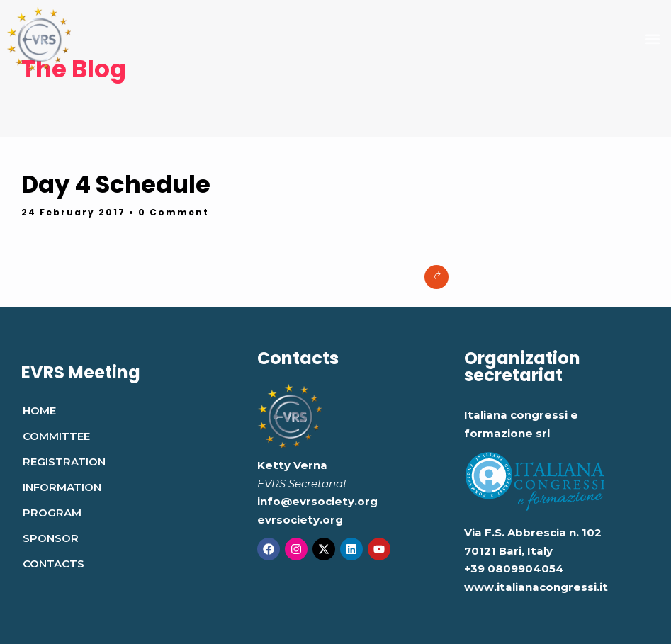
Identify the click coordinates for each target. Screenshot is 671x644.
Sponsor (51, 538)
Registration (64, 462)
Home (39, 411)
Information (62, 487)
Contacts (53, 564)
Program (52, 513)
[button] (652, 39)
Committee (56, 436)
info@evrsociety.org (317, 501)
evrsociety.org (300, 520)
